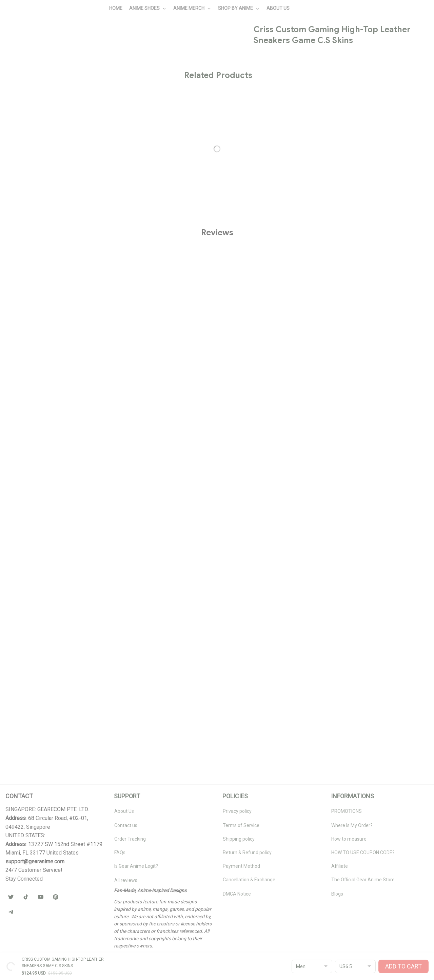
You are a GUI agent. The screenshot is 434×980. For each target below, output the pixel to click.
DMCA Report (20, 963)
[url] (35, 862)
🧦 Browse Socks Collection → (336, 296)
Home (22, 39)
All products (48, 39)
